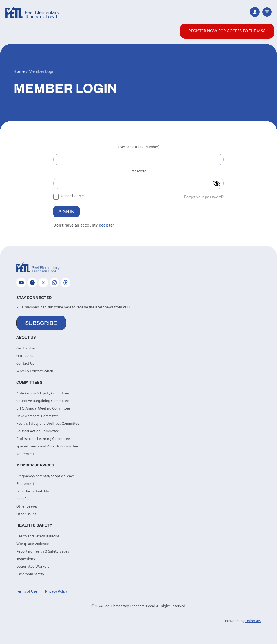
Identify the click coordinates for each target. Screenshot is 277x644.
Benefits (23, 499)
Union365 (253, 621)
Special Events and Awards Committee (47, 447)
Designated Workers (33, 567)
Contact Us (25, 364)
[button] (267, 12)
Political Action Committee (38, 431)
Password (139, 172)
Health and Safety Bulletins (38, 536)
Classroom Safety (30, 574)
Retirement (25, 454)
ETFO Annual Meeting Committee (43, 409)
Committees (29, 382)
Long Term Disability (33, 491)
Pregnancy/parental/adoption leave (45, 476)
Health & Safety (34, 525)
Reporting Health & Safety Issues (43, 552)
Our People (25, 356)
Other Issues (26, 514)
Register (106, 225)
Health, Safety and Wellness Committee (48, 424)
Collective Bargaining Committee (42, 401)
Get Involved (26, 349)
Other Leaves (27, 507)
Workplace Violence (32, 544)
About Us (26, 337)
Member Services (35, 465)
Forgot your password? (204, 197)
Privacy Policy (56, 592)
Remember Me (68, 196)
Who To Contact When (35, 371)
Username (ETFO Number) (139, 148)
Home (19, 72)
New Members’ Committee (37, 416)
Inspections (26, 559)
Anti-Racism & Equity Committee (42, 393)
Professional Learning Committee (43, 439)
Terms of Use (27, 592)
